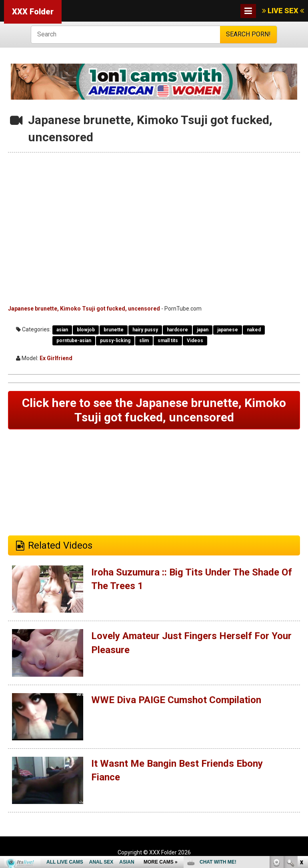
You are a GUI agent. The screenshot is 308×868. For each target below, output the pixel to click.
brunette (114, 330)
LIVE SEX (283, 11)
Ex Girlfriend (56, 358)
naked (254, 330)
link (301, 743)
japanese (228, 330)
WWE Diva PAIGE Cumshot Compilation (176, 700)
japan (203, 330)
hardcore (177, 330)
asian (62, 330)
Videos (195, 341)
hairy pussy (145, 330)
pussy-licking (115, 341)
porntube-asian (74, 341)
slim (144, 341)
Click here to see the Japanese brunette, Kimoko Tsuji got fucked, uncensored (154, 410)
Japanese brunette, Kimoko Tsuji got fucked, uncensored (84, 309)
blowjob (86, 330)
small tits (168, 341)
